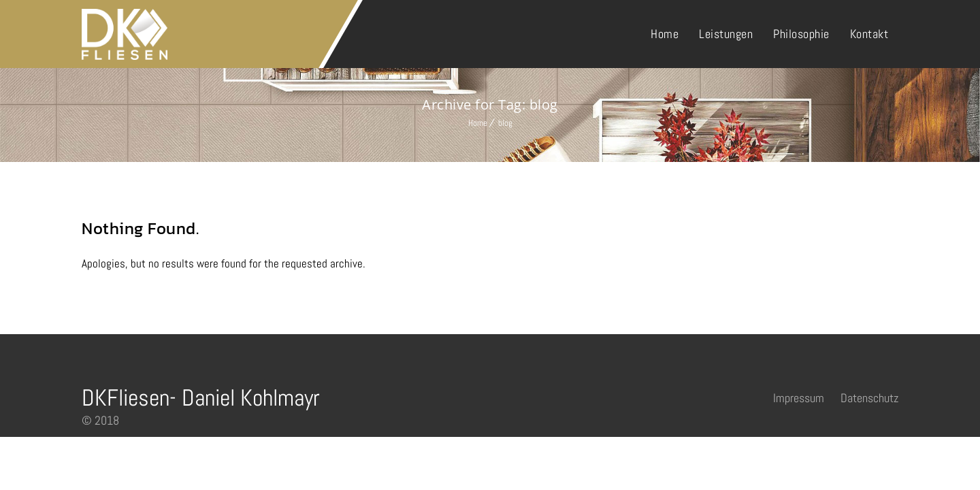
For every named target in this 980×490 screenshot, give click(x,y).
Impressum (799, 398)
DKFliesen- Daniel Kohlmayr (201, 398)
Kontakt (869, 34)
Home (665, 34)
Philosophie (801, 34)
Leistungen (726, 34)
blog (505, 123)
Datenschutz (869, 398)
